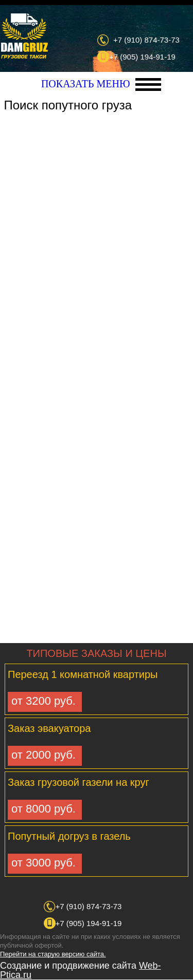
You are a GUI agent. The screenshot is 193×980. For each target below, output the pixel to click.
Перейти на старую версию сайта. (53, 954)
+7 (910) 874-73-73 (146, 40)
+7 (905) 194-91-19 (142, 57)
